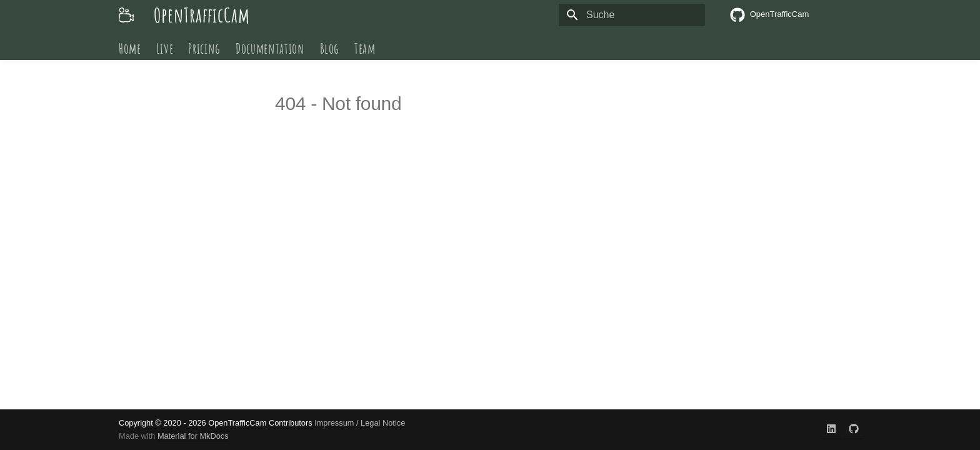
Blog (330, 48)
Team (365, 48)
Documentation (270, 48)
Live (165, 48)
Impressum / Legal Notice (360, 423)
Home (130, 48)
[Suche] (632, 15)
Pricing (204, 48)
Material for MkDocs (193, 436)
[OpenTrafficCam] (126, 15)
